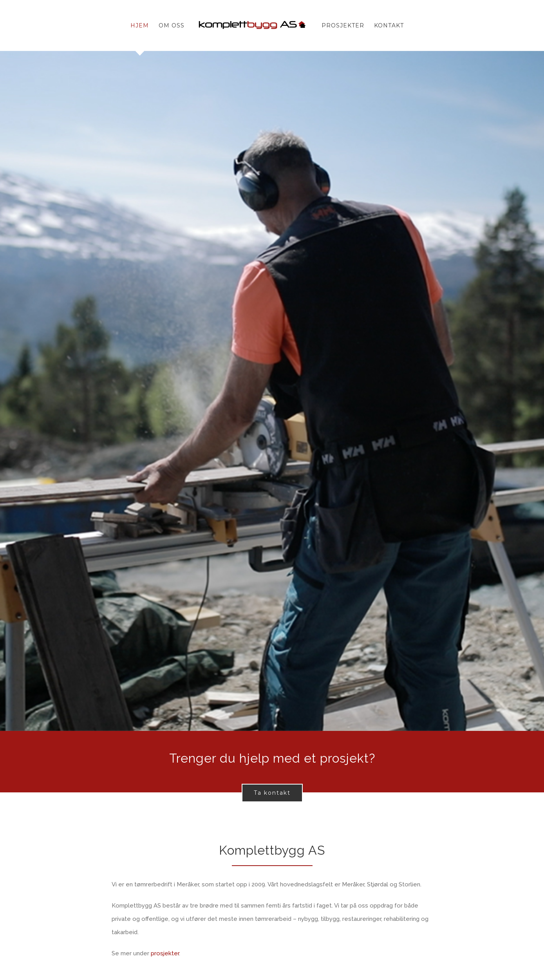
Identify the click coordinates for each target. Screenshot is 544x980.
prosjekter (165, 953)
